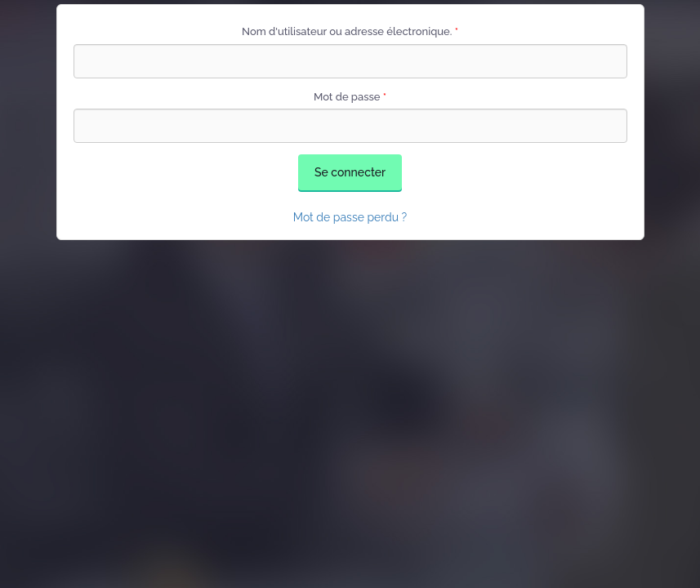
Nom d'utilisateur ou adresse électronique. (350, 31)
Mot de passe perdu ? (350, 217)
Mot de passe (350, 97)
